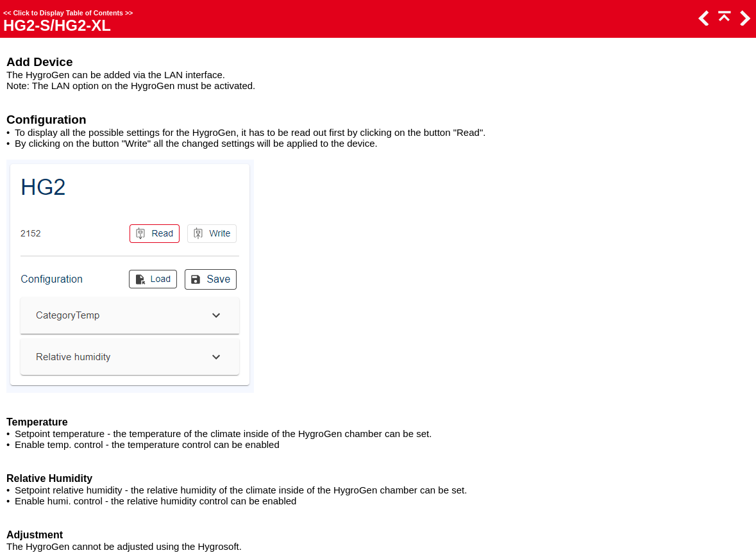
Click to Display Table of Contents (68, 13)
